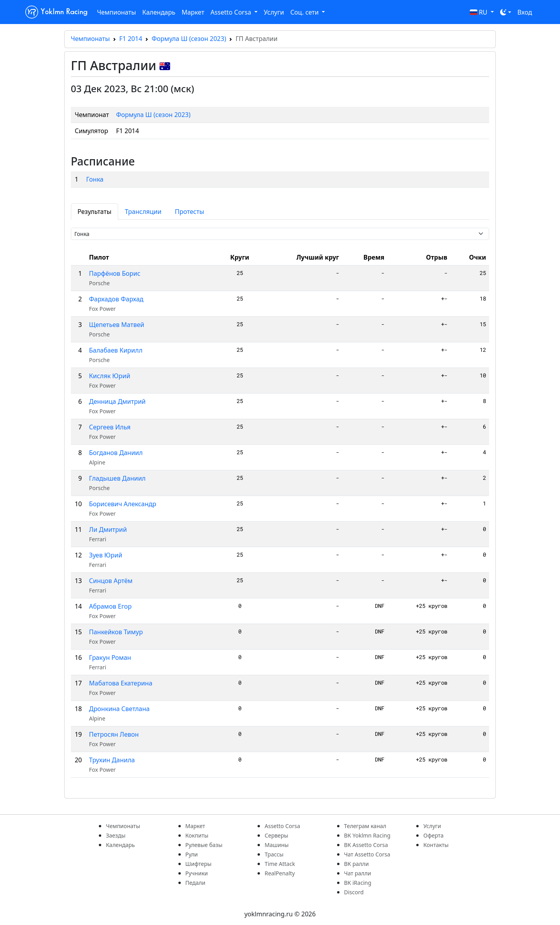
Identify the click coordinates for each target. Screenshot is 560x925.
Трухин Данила (112, 760)
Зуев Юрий (106, 555)
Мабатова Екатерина (121, 683)
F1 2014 (131, 39)
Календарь (159, 12)
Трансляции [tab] (143, 212)
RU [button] (479, 12)
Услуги (274, 12)
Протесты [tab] (189, 212)
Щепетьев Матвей (117, 325)
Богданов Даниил (116, 453)
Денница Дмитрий (117, 401)
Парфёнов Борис (115, 273)
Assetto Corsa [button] (232, 12)
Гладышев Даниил (117, 478)
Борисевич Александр (123, 504)
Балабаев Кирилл (116, 350)
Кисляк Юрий (110, 376)
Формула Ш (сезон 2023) (189, 39)
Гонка (95, 179)
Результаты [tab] (95, 212)
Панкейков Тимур (116, 632)
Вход (525, 12)
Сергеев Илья (110, 427)
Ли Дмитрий (108, 529)
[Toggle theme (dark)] (506, 12)
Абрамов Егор (110, 606)
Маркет (193, 12)
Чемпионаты (116, 12)
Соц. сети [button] (305, 12)
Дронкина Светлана (119, 709)
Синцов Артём (111, 581)
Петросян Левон (114, 734)
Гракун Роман (110, 658)
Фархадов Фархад (116, 299)
